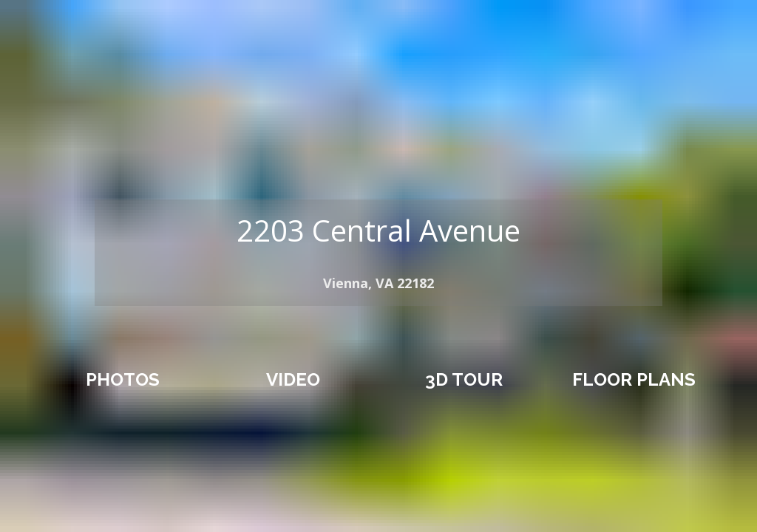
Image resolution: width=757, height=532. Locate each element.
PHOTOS (123, 379)
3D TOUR (464, 379)
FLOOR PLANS (634, 379)
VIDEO (293, 379)
